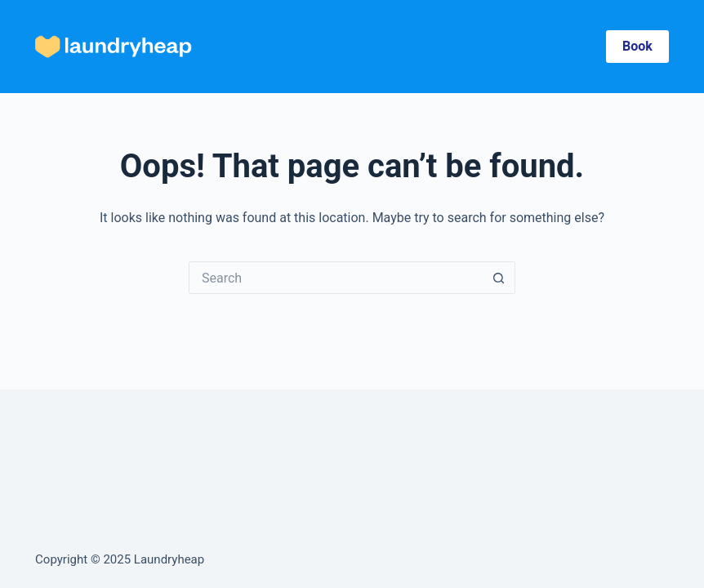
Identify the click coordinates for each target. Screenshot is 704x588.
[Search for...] (336, 278)
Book (637, 46)
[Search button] (499, 278)
